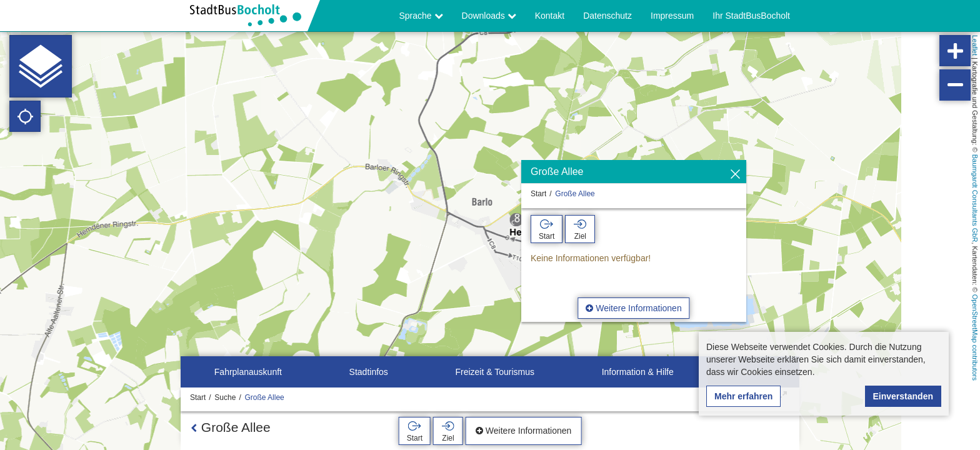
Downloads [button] (489, 16)
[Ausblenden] (735, 175)
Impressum (672, 16)
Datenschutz (607, 16)
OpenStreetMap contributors (975, 337)
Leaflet (975, 45)
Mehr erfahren (743, 396)
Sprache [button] (421, 16)
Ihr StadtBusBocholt (751, 16)
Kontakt (550, 16)
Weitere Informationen (633, 308)
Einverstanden (903, 396)
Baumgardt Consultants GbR (975, 198)
